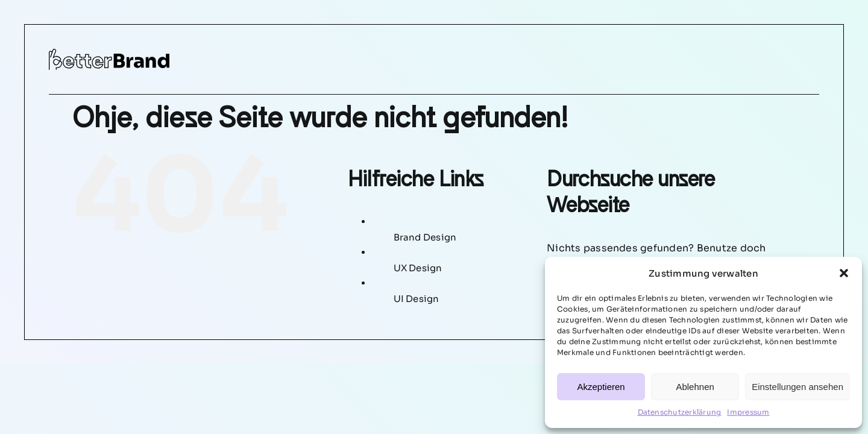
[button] (844, 273)
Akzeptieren (601, 387)
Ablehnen (695, 387)
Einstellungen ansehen (797, 387)
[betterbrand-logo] (109, 53)
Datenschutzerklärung (680, 412)
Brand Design (425, 237)
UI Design (417, 299)
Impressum (748, 412)
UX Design (418, 268)
